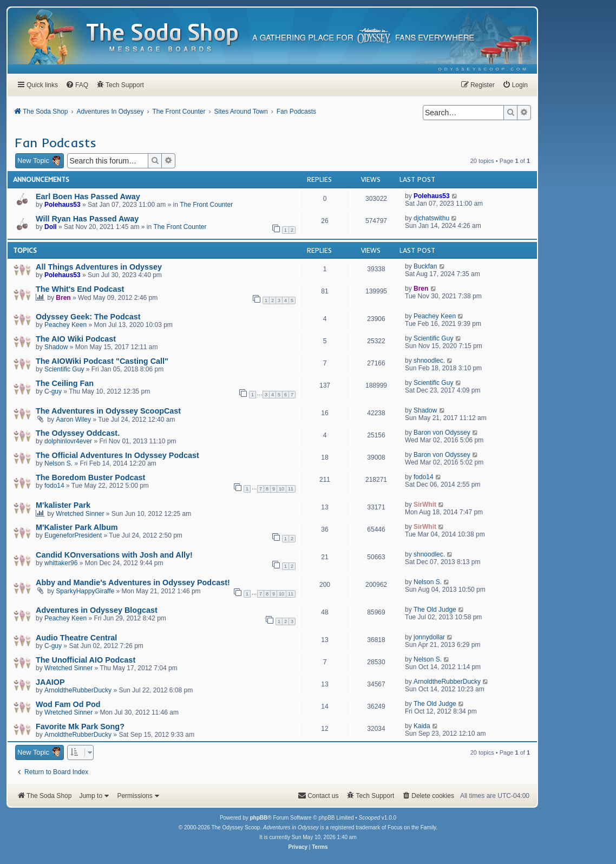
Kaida (422, 726)
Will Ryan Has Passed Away (87, 219)
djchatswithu (431, 218)
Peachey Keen (65, 325)
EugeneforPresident (73, 535)
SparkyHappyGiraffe (85, 591)
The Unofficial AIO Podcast (86, 660)
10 (281, 489)
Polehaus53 (63, 205)
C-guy (53, 391)
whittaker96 (61, 563)
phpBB (258, 818)
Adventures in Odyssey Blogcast (97, 610)
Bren (63, 298)
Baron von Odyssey (442, 433)
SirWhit (425, 505)
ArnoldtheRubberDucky (78, 690)
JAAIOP (50, 682)
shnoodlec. (429, 361)
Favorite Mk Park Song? (80, 726)
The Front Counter (206, 205)
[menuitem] (484, 69)
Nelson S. (58, 463)
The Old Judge (435, 610)
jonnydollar (429, 637)
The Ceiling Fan (65, 383)
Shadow (56, 347)
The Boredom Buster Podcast (90, 477)
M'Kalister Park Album (77, 527)
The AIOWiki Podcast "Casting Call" (102, 361)
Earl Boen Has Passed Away (88, 197)
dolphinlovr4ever (68, 441)
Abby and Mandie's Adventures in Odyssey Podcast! (133, 582)
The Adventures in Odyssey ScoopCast (108, 411)
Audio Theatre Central (76, 638)
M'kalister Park (63, 505)
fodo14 (54, 486)
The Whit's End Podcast (80, 289)
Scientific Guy (433, 338)
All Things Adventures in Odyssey (99, 267)
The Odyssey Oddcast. (78, 433)
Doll (51, 227)
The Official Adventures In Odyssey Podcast (117, 455)
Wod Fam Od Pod (68, 704)
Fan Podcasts (55, 142)
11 (291, 489)
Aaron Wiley (73, 420)
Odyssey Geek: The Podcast (88, 317)
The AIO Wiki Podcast (76, 339)
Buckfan (425, 266)
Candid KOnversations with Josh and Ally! (114, 555)
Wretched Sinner (80, 514)
